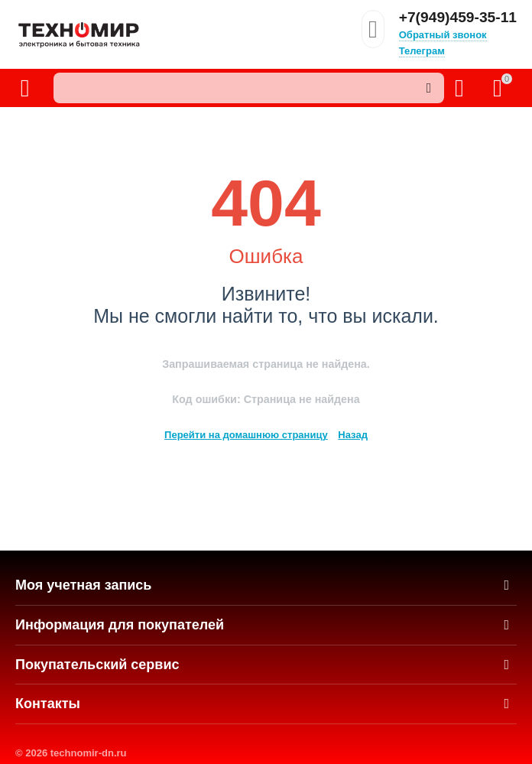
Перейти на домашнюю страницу (246, 435)
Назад (353, 435)
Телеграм (422, 51)
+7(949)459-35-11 (458, 18)
